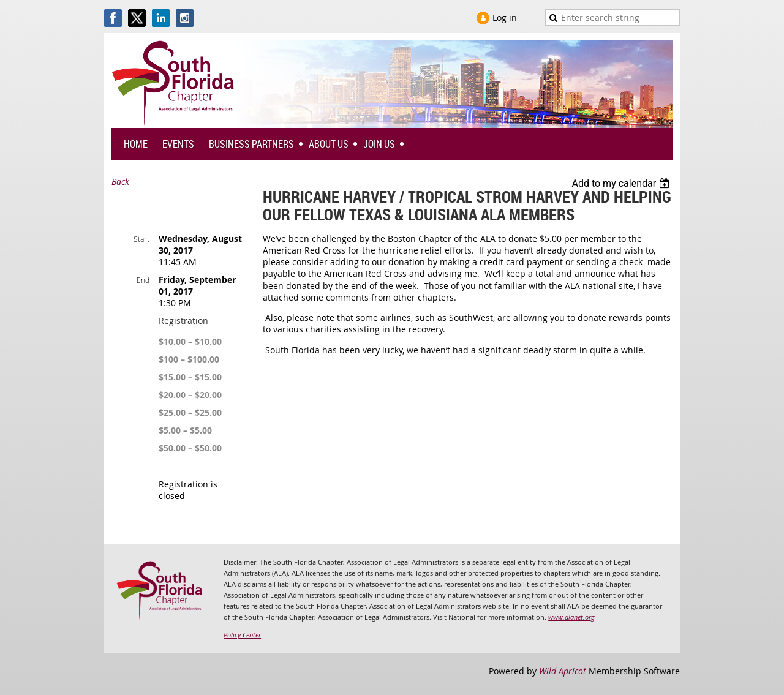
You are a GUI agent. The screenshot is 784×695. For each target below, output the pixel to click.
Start (141, 239)
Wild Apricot (563, 671)
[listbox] (622, 183)
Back (120, 182)
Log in (505, 17)
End (143, 280)
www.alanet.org (571, 617)
